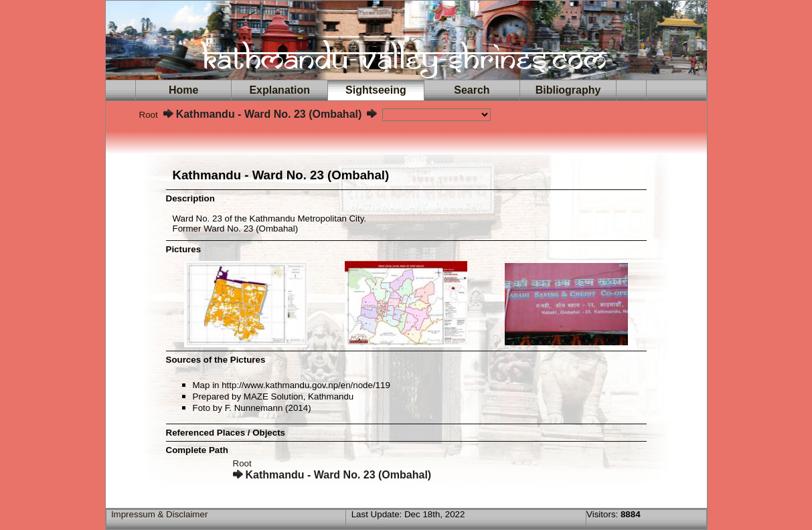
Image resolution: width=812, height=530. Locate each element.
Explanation (280, 90)
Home (183, 90)
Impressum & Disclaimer (159, 514)
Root (149, 115)
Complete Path (197, 450)
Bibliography (568, 90)
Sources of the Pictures (216, 360)
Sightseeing (376, 90)
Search (472, 90)
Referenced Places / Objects (226, 433)
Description (190, 198)
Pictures (184, 249)
